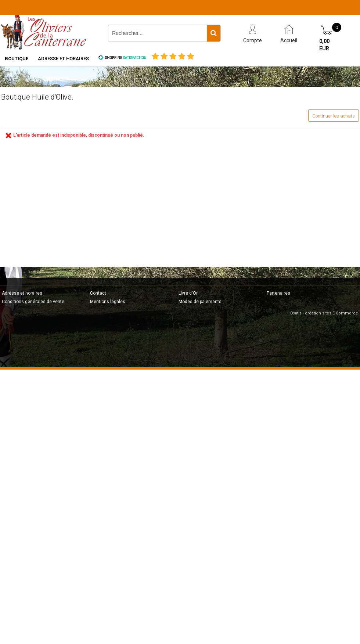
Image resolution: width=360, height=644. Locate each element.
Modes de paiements (200, 302)
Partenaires (278, 293)
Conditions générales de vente (33, 302)
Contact (98, 293)
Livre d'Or (188, 293)
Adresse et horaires (63, 59)
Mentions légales (108, 302)
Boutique (17, 59)
